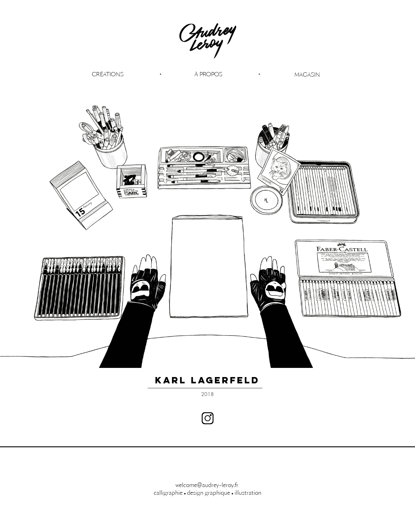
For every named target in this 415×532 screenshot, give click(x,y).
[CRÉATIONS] (108, 74)
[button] (208, 74)
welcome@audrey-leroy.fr (207, 485)
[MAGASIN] (307, 74)
